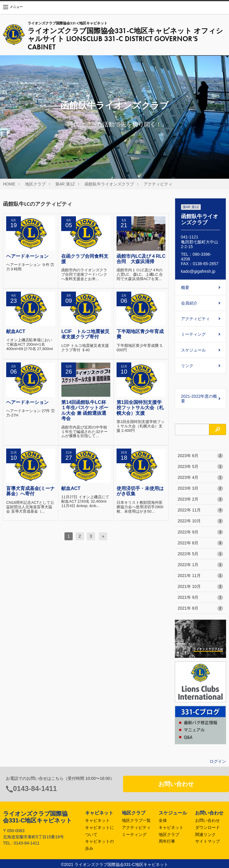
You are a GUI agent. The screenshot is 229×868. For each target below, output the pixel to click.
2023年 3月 (201, 489)
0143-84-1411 (35, 788)
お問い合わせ (176, 784)
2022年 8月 (201, 543)
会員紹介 (189, 303)
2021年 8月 (201, 608)
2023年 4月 (201, 478)
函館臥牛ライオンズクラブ (109, 184)
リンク (187, 366)
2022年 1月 (201, 565)
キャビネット (97, 820)
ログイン (218, 761)
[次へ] (103, 536)
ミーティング (193, 334)
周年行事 (167, 841)
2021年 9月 (201, 598)
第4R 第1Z (65, 184)
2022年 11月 (201, 510)
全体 (163, 820)
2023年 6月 (201, 456)
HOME (9, 184)
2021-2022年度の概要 (199, 399)
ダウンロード (208, 827)
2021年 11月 (201, 576)
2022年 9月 (201, 532)
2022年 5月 (201, 554)
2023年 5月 (201, 467)
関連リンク (205, 834)
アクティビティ (158, 184)
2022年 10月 (201, 521)
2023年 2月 (201, 499)
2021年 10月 (201, 587)
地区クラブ (35, 184)
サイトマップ (208, 841)
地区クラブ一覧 (136, 820)
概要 (185, 287)
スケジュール (193, 350)
